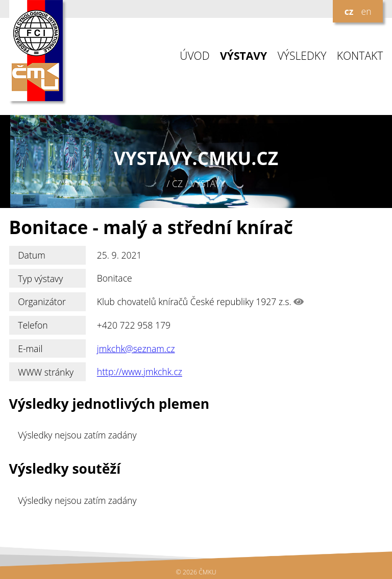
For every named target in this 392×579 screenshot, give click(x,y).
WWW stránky (46, 372)
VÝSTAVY (243, 56)
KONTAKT (360, 56)
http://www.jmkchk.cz (140, 372)
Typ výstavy (40, 279)
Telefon (33, 325)
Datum (32, 255)
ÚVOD (194, 56)
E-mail (30, 349)
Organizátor (42, 302)
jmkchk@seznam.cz (136, 349)
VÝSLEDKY (302, 56)
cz (349, 11)
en (366, 11)
